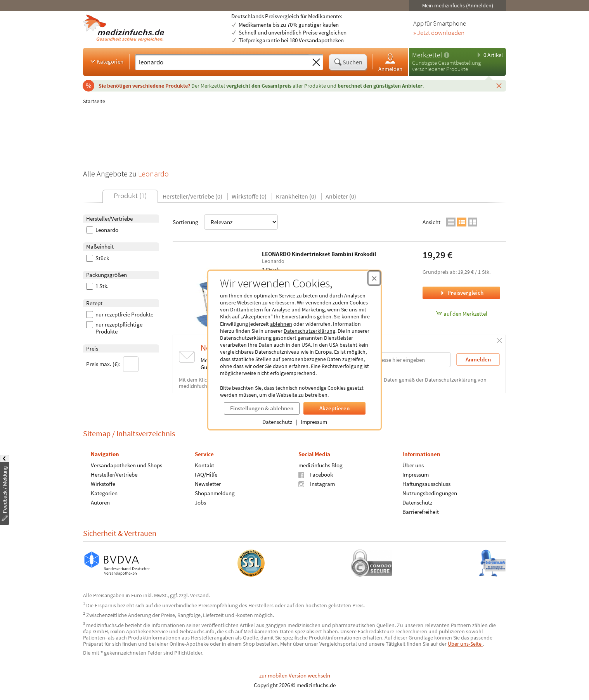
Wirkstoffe (103, 484)
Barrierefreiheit (421, 512)
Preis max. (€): (112, 364)
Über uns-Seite (465, 644)
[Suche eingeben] (222, 62)
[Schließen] (499, 85)
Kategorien (106, 61)
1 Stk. (97, 286)
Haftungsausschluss (426, 484)
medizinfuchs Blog (320, 465)
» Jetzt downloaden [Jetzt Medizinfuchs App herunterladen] (439, 33)
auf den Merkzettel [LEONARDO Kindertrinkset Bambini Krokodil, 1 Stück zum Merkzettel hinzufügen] (462, 314)
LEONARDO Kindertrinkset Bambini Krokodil (319, 254)
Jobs (200, 502)
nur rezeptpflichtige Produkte (114, 328)
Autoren (100, 502)
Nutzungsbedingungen (430, 493)
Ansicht (431, 222)
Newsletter (208, 484)
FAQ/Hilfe (206, 474)
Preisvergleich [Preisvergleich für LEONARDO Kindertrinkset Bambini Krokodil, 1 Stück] (461, 293)
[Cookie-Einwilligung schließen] (374, 278)
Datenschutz (277, 422)
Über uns (413, 465)
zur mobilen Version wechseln (295, 675)
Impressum (314, 422)
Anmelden (390, 62)
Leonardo (102, 230)
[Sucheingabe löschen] (316, 62)
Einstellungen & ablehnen (262, 408)
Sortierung (225, 222)
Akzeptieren (334, 408)
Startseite (94, 101)
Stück (98, 258)
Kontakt (204, 465)
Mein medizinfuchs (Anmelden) (458, 5)
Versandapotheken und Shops (126, 465)
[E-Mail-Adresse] (401, 360)
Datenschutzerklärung (309, 331)
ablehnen (281, 324)
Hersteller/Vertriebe (114, 474)
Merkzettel (427, 55)
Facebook (316, 474)
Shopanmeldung (215, 493)
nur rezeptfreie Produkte (120, 315)
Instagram (317, 484)
